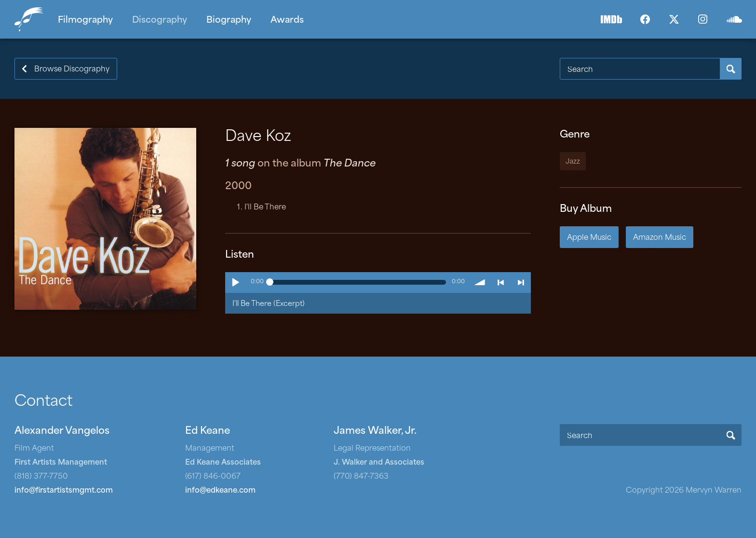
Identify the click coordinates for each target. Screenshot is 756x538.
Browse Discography (72, 70)
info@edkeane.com (220, 491)
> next (521, 282)
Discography (160, 21)
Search (731, 69)
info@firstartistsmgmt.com (64, 491)
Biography (229, 21)
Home (31, 19)
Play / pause (235, 282)
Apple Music (589, 238)
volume (480, 282)
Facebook (645, 19)
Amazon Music (660, 238)
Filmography (85, 21)
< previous (500, 282)
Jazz (573, 162)
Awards (287, 21)
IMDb (611, 19)
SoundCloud (734, 19)
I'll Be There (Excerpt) (269, 304)
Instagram (703, 19)
